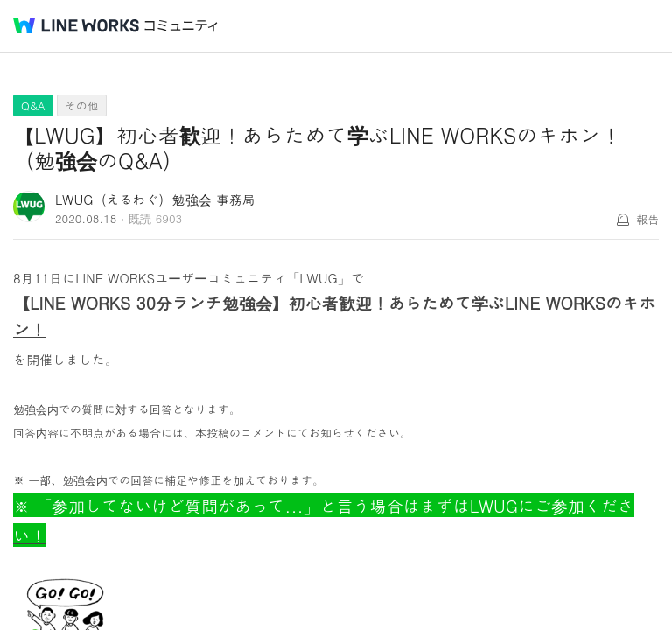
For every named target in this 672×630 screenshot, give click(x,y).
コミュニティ (181, 26)
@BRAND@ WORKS (76, 25)
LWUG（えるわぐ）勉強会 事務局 (155, 199)
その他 (82, 105)
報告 (647, 219)
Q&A (33, 105)
